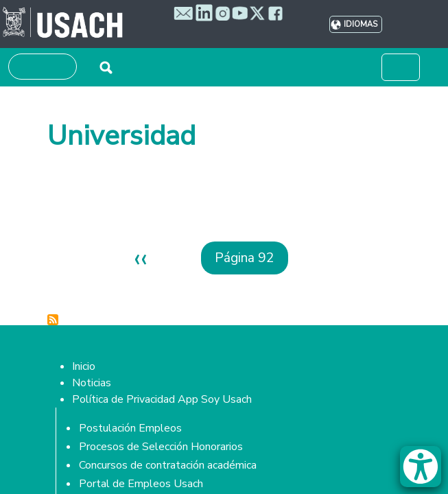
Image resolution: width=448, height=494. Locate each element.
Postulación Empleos (130, 428)
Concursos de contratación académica (168, 465)
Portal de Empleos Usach (141, 484)
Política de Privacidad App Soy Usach (162, 399)
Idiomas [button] (361, 24)
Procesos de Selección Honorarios (161, 447)
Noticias (92, 383)
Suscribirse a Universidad (53, 320)
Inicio (84, 366)
